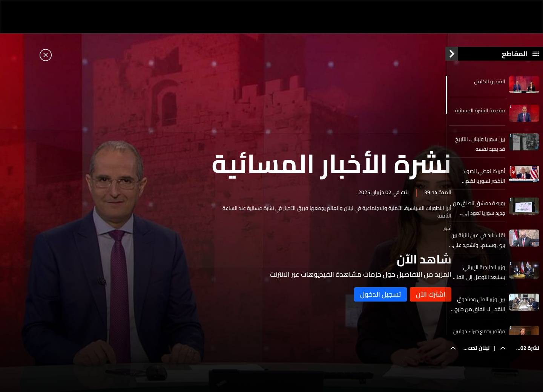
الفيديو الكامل (490, 86)
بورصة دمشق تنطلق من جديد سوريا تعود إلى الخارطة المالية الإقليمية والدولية (479, 212)
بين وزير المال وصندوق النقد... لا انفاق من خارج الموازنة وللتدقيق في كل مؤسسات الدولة (478, 308)
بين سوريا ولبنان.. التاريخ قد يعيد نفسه (480, 148)
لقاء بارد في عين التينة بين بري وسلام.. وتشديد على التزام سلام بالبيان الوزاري (478, 244)
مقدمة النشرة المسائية (480, 114)
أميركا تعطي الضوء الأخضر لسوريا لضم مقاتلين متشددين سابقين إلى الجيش (478, 180)
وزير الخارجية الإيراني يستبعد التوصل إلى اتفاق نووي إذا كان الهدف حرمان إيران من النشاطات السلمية (479, 276)
